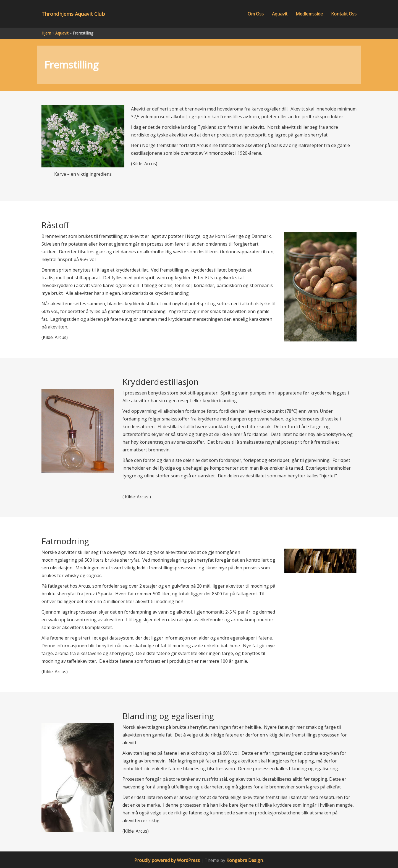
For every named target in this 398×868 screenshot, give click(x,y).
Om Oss (256, 14)
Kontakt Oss (344, 14)
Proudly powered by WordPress (167, 860)
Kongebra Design (245, 860)
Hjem (46, 33)
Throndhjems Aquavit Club (73, 14)
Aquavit (280, 14)
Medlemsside (309, 14)
